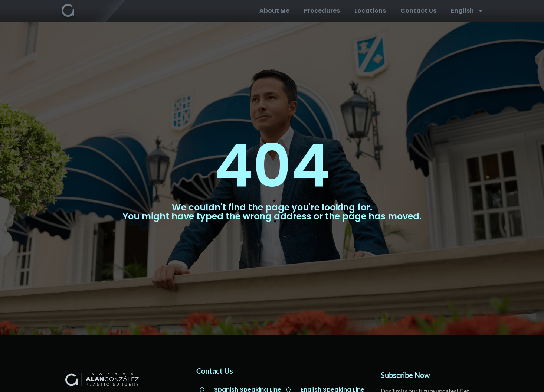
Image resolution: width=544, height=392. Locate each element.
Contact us (418, 11)
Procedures (322, 11)
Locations (370, 11)
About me (274, 11)
